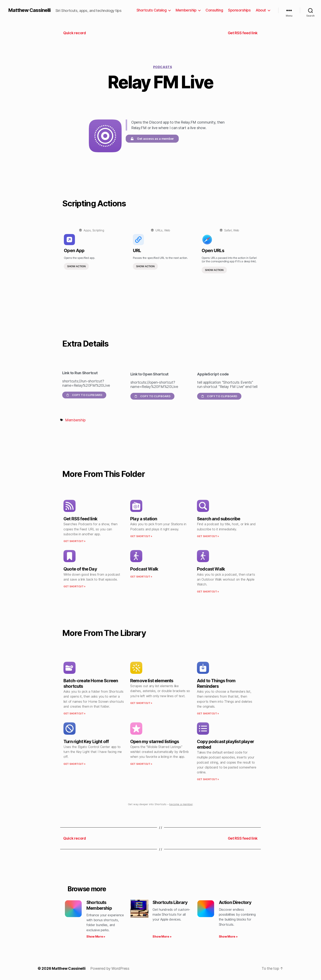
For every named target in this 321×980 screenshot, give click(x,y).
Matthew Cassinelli (29, 10)
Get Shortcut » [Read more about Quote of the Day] (75, 586)
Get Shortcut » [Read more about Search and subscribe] (208, 536)
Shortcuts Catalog (152, 10)
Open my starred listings (155, 741)
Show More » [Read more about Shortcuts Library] (162, 936)
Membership (186, 10)
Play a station (144, 519)
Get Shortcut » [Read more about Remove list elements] (141, 703)
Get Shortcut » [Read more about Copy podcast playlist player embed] (208, 779)
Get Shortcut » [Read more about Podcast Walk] (141, 577)
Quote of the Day (80, 569)
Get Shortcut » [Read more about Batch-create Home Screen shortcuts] (75, 713)
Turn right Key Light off (86, 741)
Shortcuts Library (170, 902)
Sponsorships (239, 10)
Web (167, 230)
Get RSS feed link (80, 519)
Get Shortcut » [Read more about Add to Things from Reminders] (208, 713)
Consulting (214, 10)
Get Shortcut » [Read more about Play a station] (141, 536)
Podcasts (163, 67)
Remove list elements (152, 681)
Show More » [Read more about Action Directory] (228, 936)
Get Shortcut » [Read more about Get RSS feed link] (75, 541)
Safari (228, 230)
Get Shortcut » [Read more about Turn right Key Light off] (75, 764)
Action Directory (235, 902)
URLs (159, 230)
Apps (87, 230)
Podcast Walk (144, 569)
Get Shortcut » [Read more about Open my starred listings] (141, 764)
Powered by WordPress (110, 968)
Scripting (98, 230)
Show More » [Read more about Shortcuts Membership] (96, 936)
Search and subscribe (219, 519)
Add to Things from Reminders (216, 683)
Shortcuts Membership (99, 905)
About (261, 10)
